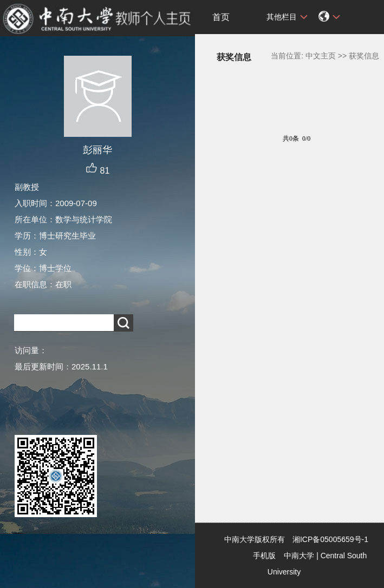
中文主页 (321, 56)
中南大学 (299, 556)
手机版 (264, 556)
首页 (221, 17)
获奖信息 (364, 56)
